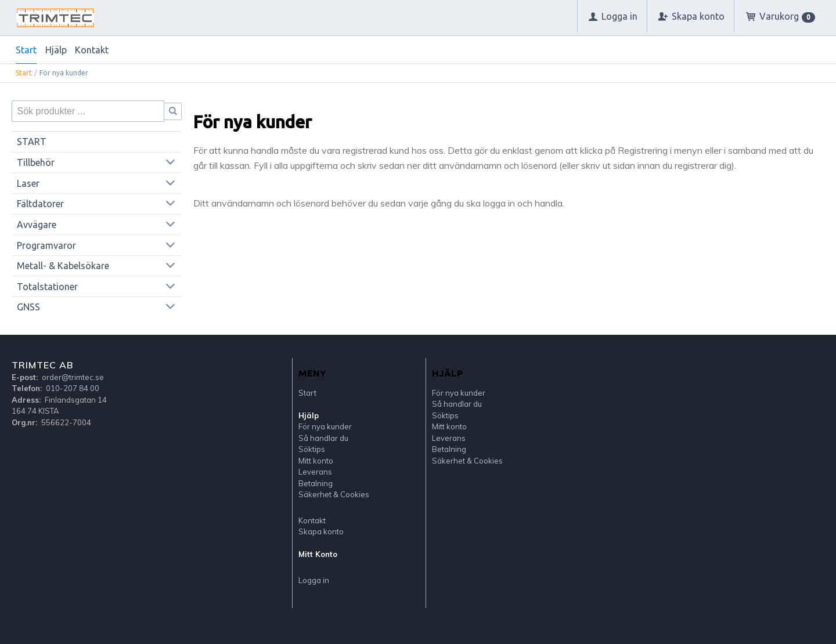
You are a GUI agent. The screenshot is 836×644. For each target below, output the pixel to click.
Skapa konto (321, 531)
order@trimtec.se (73, 377)
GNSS (28, 307)
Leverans (315, 472)
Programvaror (46, 245)
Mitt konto (316, 461)
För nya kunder (325, 426)
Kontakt (92, 50)
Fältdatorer (40, 204)
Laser (28, 183)
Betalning (316, 483)
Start (26, 50)
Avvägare (37, 225)
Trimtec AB (42, 365)
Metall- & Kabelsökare (63, 266)
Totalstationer (47, 287)
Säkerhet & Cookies (334, 494)
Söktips (312, 449)
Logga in (314, 580)
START (32, 142)
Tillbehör (36, 162)
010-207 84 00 (73, 388)
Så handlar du (323, 438)
